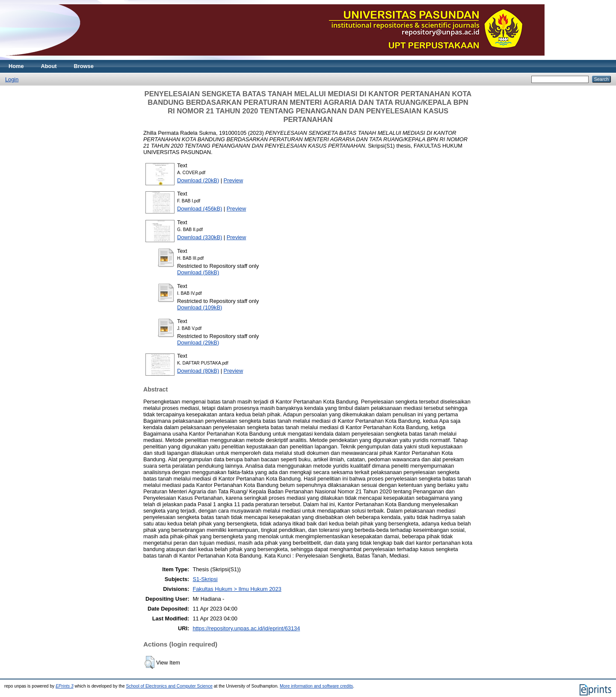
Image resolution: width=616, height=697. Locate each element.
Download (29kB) (198, 343)
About (49, 66)
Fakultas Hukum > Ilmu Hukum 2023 (237, 589)
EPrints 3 (65, 686)
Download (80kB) (198, 371)
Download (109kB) (200, 307)
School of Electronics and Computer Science (169, 686)
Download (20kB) (198, 180)
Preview (234, 180)
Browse (84, 66)
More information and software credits (316, 686)
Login (12, 79)
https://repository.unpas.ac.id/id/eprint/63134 (246, 628)
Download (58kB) (198, 272)
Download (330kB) (200, 237)
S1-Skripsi (205, 579)
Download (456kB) (200, 209)
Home (16, 66)
